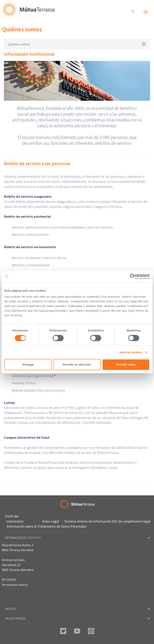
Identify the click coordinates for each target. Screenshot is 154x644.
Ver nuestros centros (15, 585)
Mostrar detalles (131, 352)
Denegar (28, 364)
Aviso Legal (51, 521)
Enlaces (77, 609)
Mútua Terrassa (29, 10)
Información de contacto (77, 538)
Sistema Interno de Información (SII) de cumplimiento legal (108, 521)
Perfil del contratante (15, 519)
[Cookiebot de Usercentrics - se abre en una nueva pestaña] (133, 276)
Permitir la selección (77, 364)
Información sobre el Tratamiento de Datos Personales (47, 526)
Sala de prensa (77, 618)
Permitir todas (126, 364)
